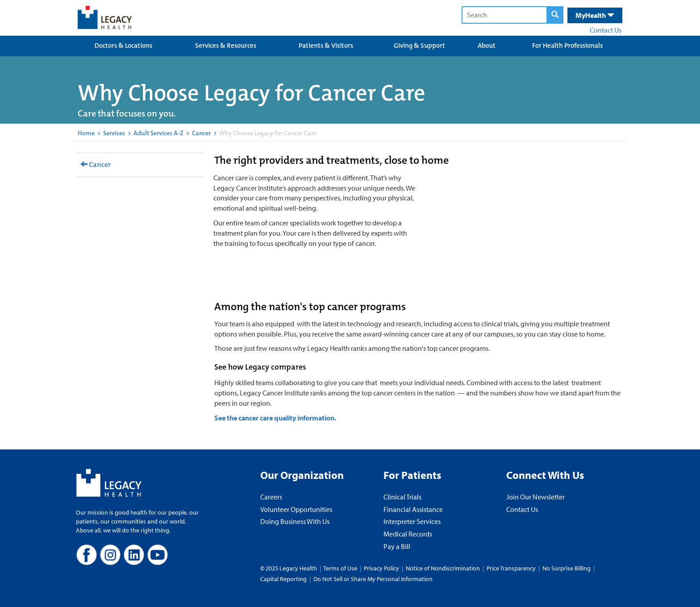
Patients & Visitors (326, 46)
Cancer (201, 133)
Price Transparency (511, 568)
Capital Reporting (283, 579)
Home (86, 133)
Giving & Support (419, 46)
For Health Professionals (567, 46)
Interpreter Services (412, 521)
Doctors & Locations (123, 46)
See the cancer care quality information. (275, 418)
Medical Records (408, 534)
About (487, 46)
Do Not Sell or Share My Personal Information (373, 579)
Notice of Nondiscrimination (443, 568)
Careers (271, 497)
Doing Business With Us (295, 521)
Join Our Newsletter (535, 497)
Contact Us (606, 30)
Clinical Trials (402, 497)
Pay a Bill (397, 546)
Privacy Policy (381, 568)
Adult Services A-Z (158, 133)
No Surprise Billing (567, 568)
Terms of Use (341, 568)
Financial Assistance (413, 509)
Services (114, 133)
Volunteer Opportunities (296, 509)
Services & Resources (226, 46)
